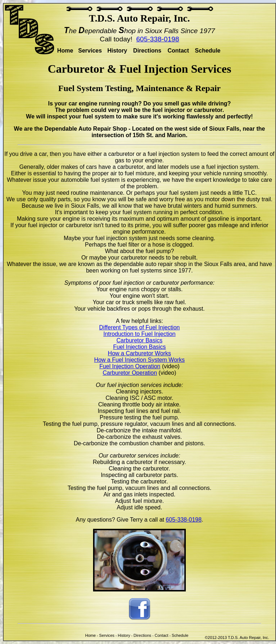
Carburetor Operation (130, 373)
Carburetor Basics (139, 340)
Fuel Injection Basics (140, 347)
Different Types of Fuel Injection (139, 327)
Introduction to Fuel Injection (139, 334)
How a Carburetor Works (139, 353)
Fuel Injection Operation (130, 366)
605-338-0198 (158, 39)
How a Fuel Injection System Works (139, 360)
